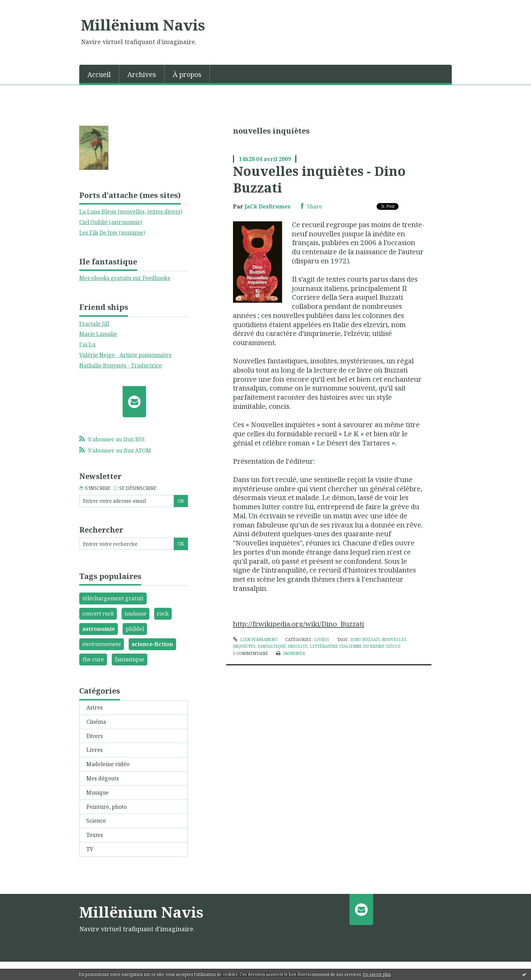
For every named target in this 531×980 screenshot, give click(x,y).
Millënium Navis (143, 25)
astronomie (99, 629)
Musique (98, 793)
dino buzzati (365, 639)
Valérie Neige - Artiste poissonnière (125, 355)
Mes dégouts (103, 778)
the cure (93, 659)
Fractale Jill (94, 324)
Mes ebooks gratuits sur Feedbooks (125, 278)
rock (163, 614)
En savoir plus (377, 974)
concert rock (98, 614)
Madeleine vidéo (108, 764)
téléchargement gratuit (113, 598)
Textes (95, 835)
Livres (94, 750)
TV (90, 849)
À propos (187, 74)
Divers (95, 736)
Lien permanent (255, 639)
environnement (102, 644)
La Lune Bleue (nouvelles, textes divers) (131, 212)
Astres (94, 707)
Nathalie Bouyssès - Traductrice (121, 365)
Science (96, 821)
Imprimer (290, 653)
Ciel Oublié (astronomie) (111, 222)
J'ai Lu (87, 344)
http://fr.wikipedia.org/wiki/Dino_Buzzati (299, 624)
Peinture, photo (107, 807)
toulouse (135, 614)
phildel (135, 629)
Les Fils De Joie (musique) (112, 233)
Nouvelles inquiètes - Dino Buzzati (319, 179)
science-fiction (152, 644)
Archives (142, 74)
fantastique (130, 659)
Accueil (99, 74)
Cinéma (96, 722)
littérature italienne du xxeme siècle (355, 646)
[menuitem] (99, 74)
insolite (298, 646)
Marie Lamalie (98, 334)
